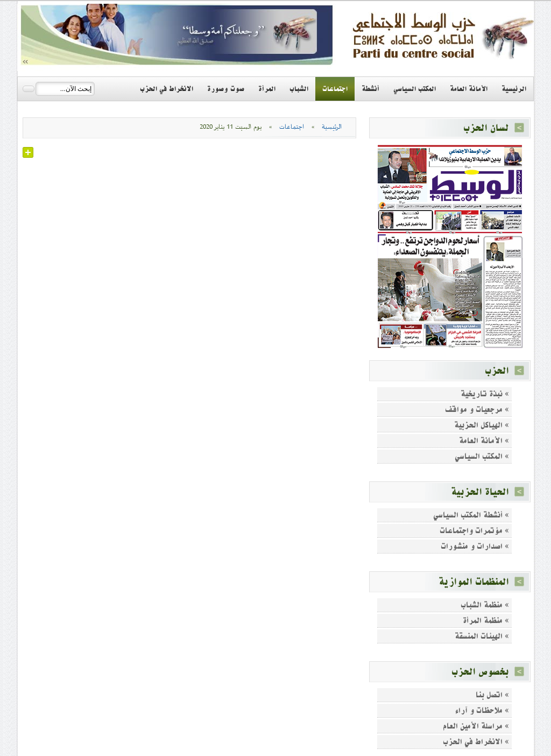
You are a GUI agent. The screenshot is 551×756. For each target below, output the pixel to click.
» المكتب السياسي (482, 456)
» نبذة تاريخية (485, 394)
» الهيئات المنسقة (482, 636)
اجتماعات (335, 89)
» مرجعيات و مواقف (477, 409)
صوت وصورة (226, 89)
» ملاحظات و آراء (482, 710)
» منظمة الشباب (485, 605)
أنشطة (370, 89)
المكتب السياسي (415, 89)
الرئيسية (514, 89)
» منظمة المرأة (486, 621)
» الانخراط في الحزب (476, 742)
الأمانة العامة (469, 89)
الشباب (299, 89)
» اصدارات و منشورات (475, 546)
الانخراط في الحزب (167, 89)
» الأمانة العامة (484, 441)
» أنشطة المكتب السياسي (471, 515)
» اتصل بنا (492, 695)
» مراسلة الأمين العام (476, 726)
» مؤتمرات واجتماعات (474, 531)
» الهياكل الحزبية (482, 425)
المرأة (267, 89)
